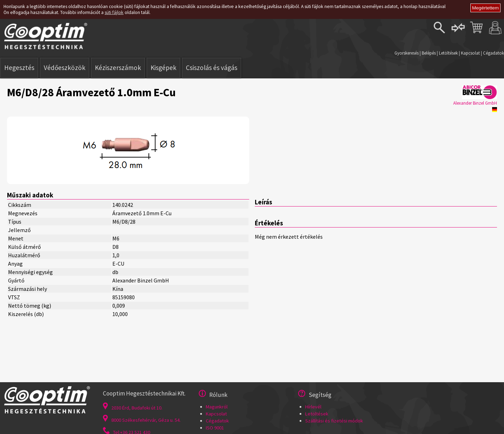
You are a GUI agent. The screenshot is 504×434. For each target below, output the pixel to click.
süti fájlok (114, 12)
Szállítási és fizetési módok (334, 421)
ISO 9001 (215, 428)
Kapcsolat (470, 53)
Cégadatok (493, 53)
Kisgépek (163, 68)
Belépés (429, 53)
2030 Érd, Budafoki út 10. (133, 408)
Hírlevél (313, 407)
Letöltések (448, 53)
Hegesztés (19, 68)
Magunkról (217, 407)
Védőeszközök (65, 68)
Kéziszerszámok (118, 68)
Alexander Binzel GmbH (475, 103)
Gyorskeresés (407, 53)
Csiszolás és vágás (212, 68)
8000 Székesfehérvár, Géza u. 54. (142, 420)
